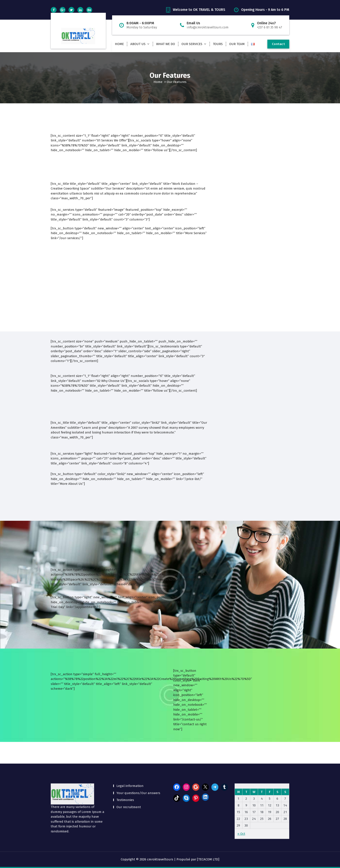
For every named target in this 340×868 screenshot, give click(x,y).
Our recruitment (129, 771)
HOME (119, 44)
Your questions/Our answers (138, 757)
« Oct (241, 798)
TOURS (218, 44)
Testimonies (125, 764)
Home (158, 82)
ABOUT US (138, 44)
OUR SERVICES (192, 44)
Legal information (130, 750)
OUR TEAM (237, 44)
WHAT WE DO (166, 44)
